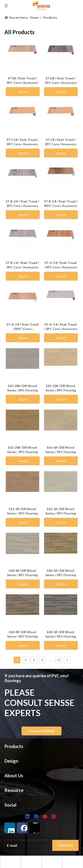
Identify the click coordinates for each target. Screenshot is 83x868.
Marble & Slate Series (20, 834)
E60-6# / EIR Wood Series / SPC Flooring (22, 573)
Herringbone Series (19, 841)
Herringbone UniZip (19, 799)
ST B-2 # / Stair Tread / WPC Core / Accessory (61, 203)
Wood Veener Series (19, 855)
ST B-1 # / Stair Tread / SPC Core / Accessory (22, 265)
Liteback (11, 792)
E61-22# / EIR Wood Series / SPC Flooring (61, 388)
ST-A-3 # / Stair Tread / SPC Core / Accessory (61, 265)
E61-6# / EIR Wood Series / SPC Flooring (61, 450)
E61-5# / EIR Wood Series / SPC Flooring (22, 511)
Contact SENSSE (41, 731)
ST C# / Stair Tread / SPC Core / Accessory (61, 142)
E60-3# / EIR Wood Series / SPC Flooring (61, 634)
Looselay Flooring (17, 772)
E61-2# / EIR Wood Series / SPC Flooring (61, 511)
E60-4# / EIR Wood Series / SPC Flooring (22, 634)
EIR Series (12, 827)
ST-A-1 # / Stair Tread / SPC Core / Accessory (61, 327)
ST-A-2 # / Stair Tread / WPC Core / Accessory (22, 327)
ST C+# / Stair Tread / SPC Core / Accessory (22, 142)
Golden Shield (15, 779)
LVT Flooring (14, 765)
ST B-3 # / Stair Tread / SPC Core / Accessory (22, 203)
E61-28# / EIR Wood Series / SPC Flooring (22, 388)
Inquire (23, 92)
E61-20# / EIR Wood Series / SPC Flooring (22, 450)
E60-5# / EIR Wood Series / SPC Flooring (61, 573)
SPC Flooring (14, 758)
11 (59, 660)
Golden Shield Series (20, 848)
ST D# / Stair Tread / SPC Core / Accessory (61, 80)
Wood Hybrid (14, 785)
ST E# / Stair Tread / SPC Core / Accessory (22, 80)
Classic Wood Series (19, 820)
